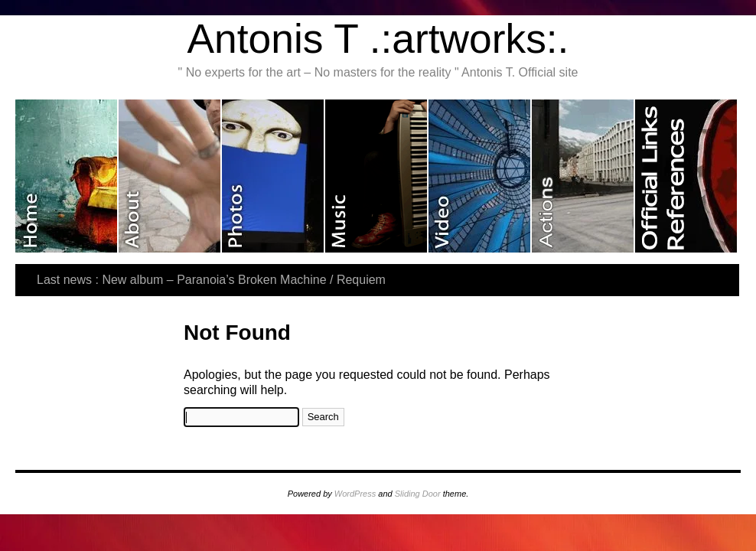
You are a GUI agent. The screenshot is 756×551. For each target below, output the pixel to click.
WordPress (355, 494)
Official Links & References (686, 176)
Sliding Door (418, 494)
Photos (274, 176)
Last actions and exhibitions (583, 176)
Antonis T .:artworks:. (378, 39)
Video (480, 176)
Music (377, 176)
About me (170, 176)
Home (67, 176)
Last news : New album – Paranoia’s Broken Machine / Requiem (211, 280)
